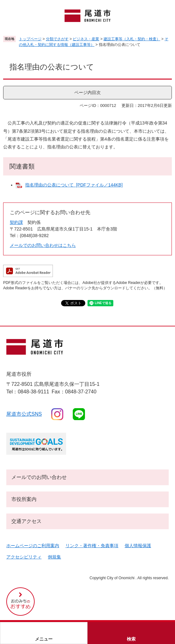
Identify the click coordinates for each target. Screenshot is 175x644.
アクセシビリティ (24, 557)
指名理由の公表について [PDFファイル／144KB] (74, 185)
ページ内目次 (87, 92)
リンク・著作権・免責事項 (92, 546)
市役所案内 (24, 499)
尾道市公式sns (24, 414)
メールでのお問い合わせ (39, 477)
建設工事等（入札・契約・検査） (132, 39)
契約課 (16, 222)
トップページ (30, 39)
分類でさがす (57, 39)
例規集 (54, 557)
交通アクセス (26, 521)
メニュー (44, 639)
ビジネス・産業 (86, 39)
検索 (131, 639)
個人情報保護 (138, 546)
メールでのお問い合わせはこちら (43, 245)
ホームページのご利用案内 (33, 546)
